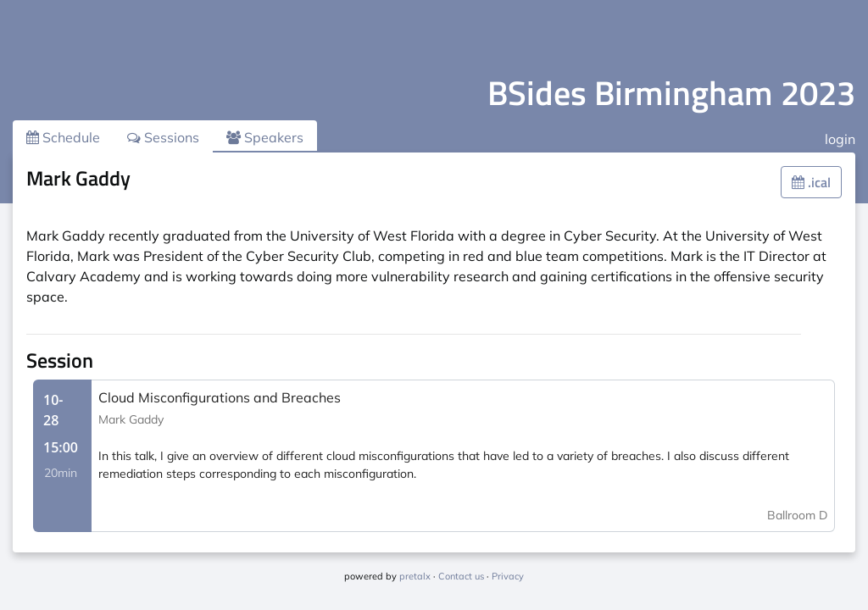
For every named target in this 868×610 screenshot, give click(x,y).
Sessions (163, 137)
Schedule (63, 137)
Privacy (508, 576)
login (840, 139)
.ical (811, 182)
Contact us (461, 576)
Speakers (265, 137)
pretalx (415, 576)
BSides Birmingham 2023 (671, 93)
